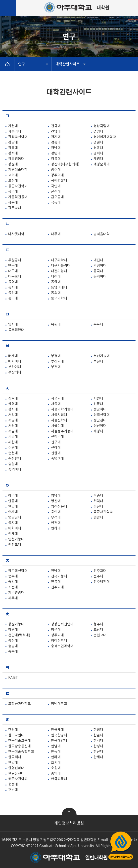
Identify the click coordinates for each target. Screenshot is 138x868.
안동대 (13, 501)
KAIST (13, 678)
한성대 (98, 746)
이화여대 (15, 528)
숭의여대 (15, 470)
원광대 (98, 518)
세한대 (13, 442)
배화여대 (15, 362)
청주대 (98, 624)
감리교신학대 (18, 137)
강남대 (13, 143)
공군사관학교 (18, 186)
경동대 (56, 143)
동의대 (56, 293)
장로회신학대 (18, 571)
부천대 (56, 367)
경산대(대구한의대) (65, 164)
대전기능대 (59, 271)
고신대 (13, 181)
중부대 (13, 576)
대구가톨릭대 (61, 266)
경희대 (98, 153)
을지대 (13, 523)
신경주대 (57, 437)
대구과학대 (59, 260)
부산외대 (15, 373)
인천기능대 (16, 539)
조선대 (13, 587)
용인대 (56, 512)
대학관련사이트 (68, 64)
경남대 (56, 148)
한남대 (56, 746)
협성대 (13, 785)
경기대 (56, 137)
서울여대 (57, 426)
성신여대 (100, 426)
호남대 (13, 790)
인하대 (56, 528)
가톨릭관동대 (18, 197)
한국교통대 (59, 779)
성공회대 (100, 410)
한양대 (13, 763)
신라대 (56, 448)
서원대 (98, 399)
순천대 (13, 453)
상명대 (13, 404)
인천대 (56, 523)
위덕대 (98, 501)
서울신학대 (59, 420)
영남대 (56, 496)
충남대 (13, 646)
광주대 (56, 170)
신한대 (56, 453)
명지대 (13, 325)
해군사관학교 (18, 779)
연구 (22, 64)
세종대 (13, 437)
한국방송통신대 (20, 746)
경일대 (98, 143)
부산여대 (15, 367)
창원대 (13, 630)
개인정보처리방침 (69, 823)
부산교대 (57, 362)
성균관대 (100, 420)
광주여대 (57, 175)
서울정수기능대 (62, 431)
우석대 (56, 518)
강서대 (13, 153)
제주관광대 (16, 593)
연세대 (13, 512)
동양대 (56, 282)
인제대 (13, 534)
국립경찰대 (59, 181)
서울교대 (57, 399)
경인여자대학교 (105, 137)
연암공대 (15, 518)
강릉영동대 (16, 159)
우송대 (98, 496)
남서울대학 (102, 234)
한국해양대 (59, 741)
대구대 (13, 271)
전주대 (98, 576)
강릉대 (13, 148)
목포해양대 (16, 330)
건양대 (56, 132)
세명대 (98, 431)
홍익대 (56, 774)
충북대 (13, 652)
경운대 (98, 148)
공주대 (13, 192)
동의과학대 (59, 299)
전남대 (56, 571)
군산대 (56, 192)
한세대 (98, 757)
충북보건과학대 (62, 646)
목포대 (98, 325)
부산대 (98, 362)
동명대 (13, 282)
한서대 (98, 741)
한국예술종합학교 (21, 752)
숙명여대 (57, 459)
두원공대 (15, 260)
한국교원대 (16, 735)
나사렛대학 (16, 234)
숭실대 (13, 464)
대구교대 (15, 277)
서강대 (13, 415)
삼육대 (13, 399)
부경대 (56, 356)
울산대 (98, 507)
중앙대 (13, 582)
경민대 (56, 153)
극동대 (56, 203)
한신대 (98, 752)
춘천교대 (100, 635)
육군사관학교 (103, 512)
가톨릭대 (15, 132)
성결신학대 (102, 415)
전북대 (56, 582)
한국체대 (57, 730)
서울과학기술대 (62, 410)
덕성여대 (100, 266)
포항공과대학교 (20, 704)
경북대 (56, 159)
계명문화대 (102, 164)
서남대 (13, 431)
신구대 (56, 442)
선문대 (98, 404)
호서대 (56, 763)
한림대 (98, 730)
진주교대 (57, 587)
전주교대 (100, 571)
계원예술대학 (18, 170)
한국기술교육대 (20, 741)
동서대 (13, 288)
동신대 (13, 293)
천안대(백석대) (19, 635)
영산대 (56, 501)
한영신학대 (16, 768)
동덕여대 (100, 277)
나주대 (56, 234)
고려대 (13, 175)
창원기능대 (16, 624)
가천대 (13, 126)
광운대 (13, 203)
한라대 (56, 757)
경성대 (98, 132)
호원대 (56, 768)
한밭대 (98, 735)
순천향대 (15, 459)
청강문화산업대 (62, 624)
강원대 (13, 164)
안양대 (13, 507)
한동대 (56, 752)
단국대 (13, 266)
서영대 (13, 420)
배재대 (13, 356)
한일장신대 (16, 774)
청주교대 (57, 635)
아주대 (13, 496)
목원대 (56, 325)
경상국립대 (102, 126)
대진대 (98, 260)
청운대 (56, 630)
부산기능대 (102, 356)
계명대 (98, 159)
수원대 (13, 448)
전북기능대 (59, 576)
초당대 (98, 630)
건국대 (56, 126)
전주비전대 (102, 582)
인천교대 (15, 545)
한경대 (13, 730)
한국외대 (15, 757)
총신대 (13, 641)
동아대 (13, 299)
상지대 (13, 410)
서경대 (13, 426)
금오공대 (57, 197)
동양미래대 (59, 288)
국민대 (56, 186)
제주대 (13, 598)
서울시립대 (59, 415)
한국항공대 (59, 735)
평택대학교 (59, 704)
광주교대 (15, 208)
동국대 (98, 271)
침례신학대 (59, 641)
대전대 (56, 277)
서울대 (56, 404)
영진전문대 (59, 507)
